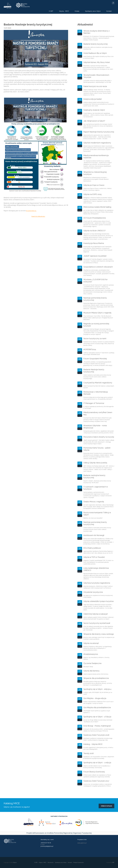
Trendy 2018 (88, 753)
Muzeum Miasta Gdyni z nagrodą (97, 313)
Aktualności (51, 862)
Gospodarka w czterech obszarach (98, 267)
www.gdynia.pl (82, 843)
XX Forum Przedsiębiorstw (95, 218)
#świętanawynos (91, 654)
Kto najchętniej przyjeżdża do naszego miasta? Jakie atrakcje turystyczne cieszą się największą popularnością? (98, 126)
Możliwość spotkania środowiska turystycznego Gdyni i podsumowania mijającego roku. (98, 739)
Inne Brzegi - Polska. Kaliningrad (97, 726)
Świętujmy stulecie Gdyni (94, 110)
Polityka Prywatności (78, 862)
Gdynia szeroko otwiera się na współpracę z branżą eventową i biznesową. (97, 767)
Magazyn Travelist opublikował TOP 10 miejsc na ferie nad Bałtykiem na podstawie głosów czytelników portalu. (98, 562)
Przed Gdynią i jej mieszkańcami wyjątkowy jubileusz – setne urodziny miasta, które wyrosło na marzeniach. (98, 115)
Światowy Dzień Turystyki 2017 (96, 781)
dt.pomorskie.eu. (31, 211)
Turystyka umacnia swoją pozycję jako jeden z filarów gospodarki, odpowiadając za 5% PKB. (98, 81)
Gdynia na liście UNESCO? (95, 231)
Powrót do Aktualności (38, 216)
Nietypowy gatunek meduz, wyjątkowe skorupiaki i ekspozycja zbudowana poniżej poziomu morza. (99, 432)
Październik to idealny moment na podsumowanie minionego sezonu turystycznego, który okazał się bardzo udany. (99, 344)
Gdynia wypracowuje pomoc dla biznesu (96, 674)
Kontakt (109, 11)
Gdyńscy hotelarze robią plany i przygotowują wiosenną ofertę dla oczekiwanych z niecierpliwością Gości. (97, 648)
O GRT (51, 11)
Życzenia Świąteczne (92, 663)
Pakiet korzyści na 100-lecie (95, 86)
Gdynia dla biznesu (91, 671)
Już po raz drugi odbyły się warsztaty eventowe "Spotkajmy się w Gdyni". (98, 721)
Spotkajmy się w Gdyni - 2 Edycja (97, 717)
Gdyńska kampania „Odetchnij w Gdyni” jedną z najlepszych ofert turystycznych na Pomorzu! (98, 587)
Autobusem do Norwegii (94, 535)
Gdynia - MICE (64, 11)
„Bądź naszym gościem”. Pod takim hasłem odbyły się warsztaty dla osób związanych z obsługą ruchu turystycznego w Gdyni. (99, 442)
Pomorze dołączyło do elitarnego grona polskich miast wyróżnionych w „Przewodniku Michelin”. (98, 398)
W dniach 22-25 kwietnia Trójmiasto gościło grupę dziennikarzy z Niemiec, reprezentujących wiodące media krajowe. (99, 38)
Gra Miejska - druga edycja (95, 698)
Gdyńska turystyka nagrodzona (97, 583)
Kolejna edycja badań (93, 99)
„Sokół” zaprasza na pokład (95, 256)
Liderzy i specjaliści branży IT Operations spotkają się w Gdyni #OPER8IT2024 (99, 354)
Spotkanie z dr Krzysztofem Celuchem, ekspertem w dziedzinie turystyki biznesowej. (99, 757)
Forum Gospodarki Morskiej (95, 359)
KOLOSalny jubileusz (92, 548)
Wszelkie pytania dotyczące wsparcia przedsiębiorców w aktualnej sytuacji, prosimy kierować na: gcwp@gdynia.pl (98, 683)
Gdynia (15, 862)
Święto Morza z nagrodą (94, 502)
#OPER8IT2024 (90, 349)
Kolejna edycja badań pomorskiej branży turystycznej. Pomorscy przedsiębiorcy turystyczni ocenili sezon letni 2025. (99, 104)
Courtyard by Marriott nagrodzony (98, 383)
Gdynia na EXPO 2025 (93, 194)
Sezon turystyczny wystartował (97, 623)
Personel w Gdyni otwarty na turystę (99, 437)
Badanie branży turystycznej (96, 44)
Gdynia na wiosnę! (91, 643)
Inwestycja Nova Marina (94, 243)
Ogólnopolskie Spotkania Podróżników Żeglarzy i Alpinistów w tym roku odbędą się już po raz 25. (98, 552)
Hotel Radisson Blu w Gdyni (95, 53)
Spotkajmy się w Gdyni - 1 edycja (97, 763)
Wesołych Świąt (88, 667)
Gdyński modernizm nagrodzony (97, 143)
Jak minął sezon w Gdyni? (94, 121)
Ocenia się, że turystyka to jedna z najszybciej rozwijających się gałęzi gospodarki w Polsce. (98, 785)
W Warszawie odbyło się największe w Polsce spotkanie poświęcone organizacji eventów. (97, 776)
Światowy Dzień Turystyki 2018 (96, 735)
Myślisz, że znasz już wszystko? (93, 518)
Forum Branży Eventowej (94, 772)
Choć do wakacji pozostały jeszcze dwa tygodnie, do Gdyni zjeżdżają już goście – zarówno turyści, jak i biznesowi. (98, 628)
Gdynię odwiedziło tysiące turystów (99, 601)
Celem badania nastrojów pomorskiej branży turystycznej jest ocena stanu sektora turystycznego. (97, 377)
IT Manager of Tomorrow (94, 403)
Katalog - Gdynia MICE (93, 744)
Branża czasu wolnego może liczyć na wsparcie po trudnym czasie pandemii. (99, 638)
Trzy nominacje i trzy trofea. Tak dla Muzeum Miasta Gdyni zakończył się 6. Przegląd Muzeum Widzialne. (98, 318)
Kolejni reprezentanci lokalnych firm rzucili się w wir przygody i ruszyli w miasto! (98, 702)
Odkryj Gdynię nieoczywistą (95, 463)
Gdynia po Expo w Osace (94, 185)
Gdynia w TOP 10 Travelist (94, 557)
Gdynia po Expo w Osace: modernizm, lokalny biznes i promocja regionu (97, 189)
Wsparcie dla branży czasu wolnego (99, 634)
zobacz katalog (106, 806)
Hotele (77, 11)
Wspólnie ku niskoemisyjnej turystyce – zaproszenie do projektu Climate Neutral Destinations (96, 179)
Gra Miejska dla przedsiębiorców (97, 707)
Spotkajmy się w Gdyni (93, 11)
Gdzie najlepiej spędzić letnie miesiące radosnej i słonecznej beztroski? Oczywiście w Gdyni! (99, 618)
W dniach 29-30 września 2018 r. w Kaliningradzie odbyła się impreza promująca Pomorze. (99, 730)
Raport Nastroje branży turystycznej (99, 132)
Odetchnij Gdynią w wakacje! (96, 614)
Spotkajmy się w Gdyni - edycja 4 (97, 689)
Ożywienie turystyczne (93, 592)
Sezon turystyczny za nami (95, 338)
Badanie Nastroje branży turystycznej (94, 371)
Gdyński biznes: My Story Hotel (97, 62)
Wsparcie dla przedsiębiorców (96, 678)
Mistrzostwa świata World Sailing (97, 207)
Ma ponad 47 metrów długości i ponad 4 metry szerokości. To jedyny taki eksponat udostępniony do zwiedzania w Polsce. (99, 261)
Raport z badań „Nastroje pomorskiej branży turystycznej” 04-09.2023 (97, 482)
